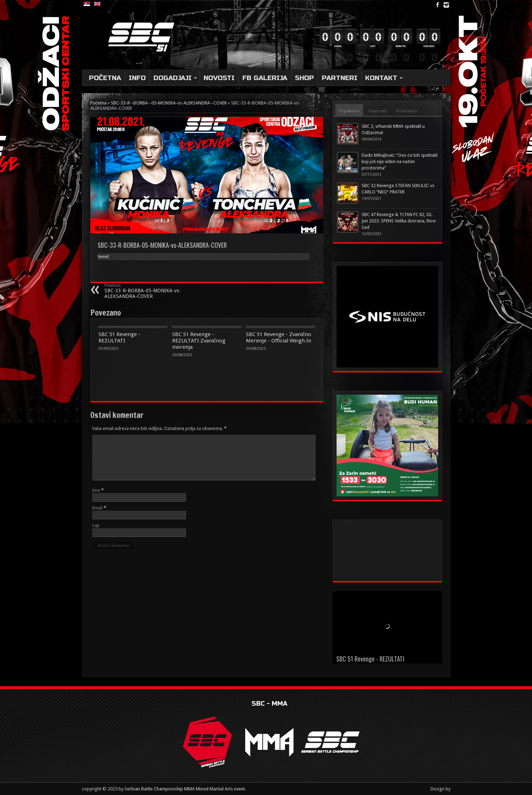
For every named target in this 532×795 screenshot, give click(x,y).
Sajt (96, 525)
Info (137, 78)
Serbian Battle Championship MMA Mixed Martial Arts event (185, 789)
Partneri (340, 78)
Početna (105, 78)
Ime (96, 490)
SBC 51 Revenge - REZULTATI (119, 337)
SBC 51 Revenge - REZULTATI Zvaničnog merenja (199, 341)
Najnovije (378, 111)
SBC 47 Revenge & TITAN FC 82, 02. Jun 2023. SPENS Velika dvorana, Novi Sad (399, 221)
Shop (304, 78)
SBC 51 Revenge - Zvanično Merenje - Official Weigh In (279, 337)
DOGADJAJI (175, 78)
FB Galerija (265, 78)
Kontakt (384, 78)
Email (97, 508)
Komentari (407, 111)
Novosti (219, 78)
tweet (103, 256)
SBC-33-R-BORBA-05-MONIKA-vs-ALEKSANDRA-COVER (148, 291)
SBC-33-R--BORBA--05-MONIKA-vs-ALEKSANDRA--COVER (169, 103)
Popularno (349, 111)
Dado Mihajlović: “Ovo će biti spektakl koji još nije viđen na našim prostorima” (400, 162)
